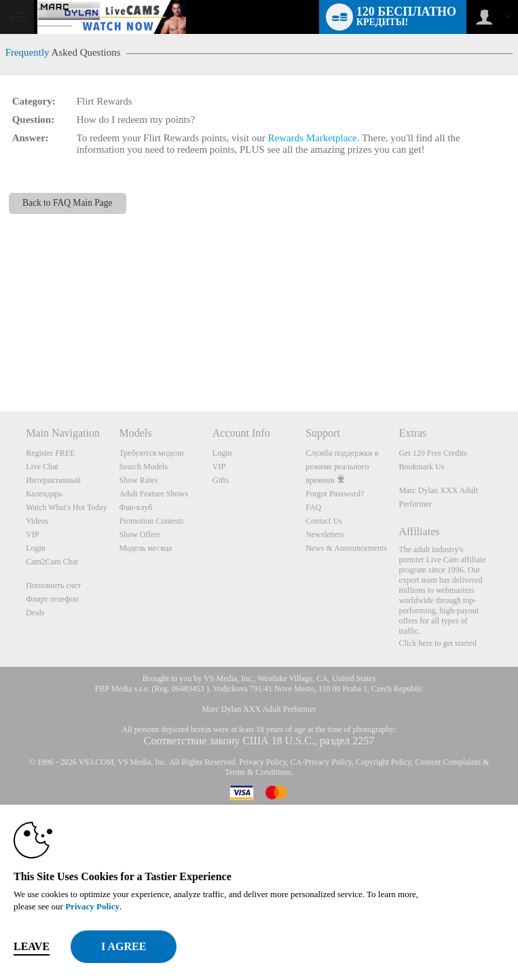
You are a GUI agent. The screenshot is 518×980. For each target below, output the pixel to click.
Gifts (221, 480)
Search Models (143, 467)
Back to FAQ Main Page (68, 203)
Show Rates (138, 480)
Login (36, 548)
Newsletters (325, 534)
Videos (37, 521)
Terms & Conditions (258, 772)
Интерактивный (53, 480)
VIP (32, 534)
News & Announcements (346, 548)
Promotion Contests (151, 521)
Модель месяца (145, 548)
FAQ (313, 507)
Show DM (0, 361)
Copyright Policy (384, 762)
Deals (35, 613)
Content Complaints (448, 762)
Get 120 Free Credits (432, 453)
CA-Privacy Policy (321, 762)
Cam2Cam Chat (52, 562)
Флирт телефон (52, 599)
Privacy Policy (263, 762)
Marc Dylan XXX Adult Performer (259, 709)
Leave (32, 946)
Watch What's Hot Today (67, 507)
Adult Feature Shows (153, 494)
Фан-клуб (135, 507)
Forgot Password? (335, 494)
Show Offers (140, 534)
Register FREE (50, 453)
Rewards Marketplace (312, 138)
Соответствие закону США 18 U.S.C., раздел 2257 (259, 741)
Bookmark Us (421, 467)
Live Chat (42, 467)
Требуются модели (151, 453)
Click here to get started (438, 643)
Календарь (44, 494)
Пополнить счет (53, 585)
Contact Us (324, 521)
